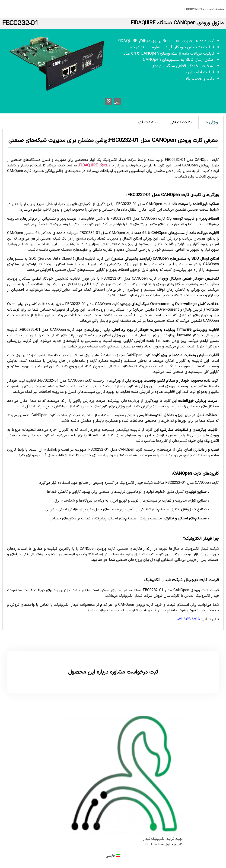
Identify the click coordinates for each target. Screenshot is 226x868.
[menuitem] (113, 856)
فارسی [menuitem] (110, 856)
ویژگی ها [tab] (211, 122)
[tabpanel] (113, 380)
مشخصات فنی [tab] (181, 122)
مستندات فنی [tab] (148, 122)
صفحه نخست (215, 9)
